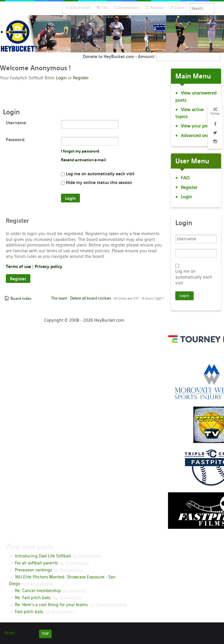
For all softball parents (36, 563)
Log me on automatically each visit (98, 174)
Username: (16, 123)
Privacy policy (48, 267)
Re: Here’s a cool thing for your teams (51, 605)
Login (61, 78)
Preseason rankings (33, 570)
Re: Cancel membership (38, 591)
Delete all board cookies (91, 298)
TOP (45, 634)
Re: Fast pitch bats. (33, 598)
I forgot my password (80, 151)
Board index (21, 299)
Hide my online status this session (97, 183)
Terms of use (18, 267)
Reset (10, 633)
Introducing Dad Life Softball (43, 556)
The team (59, 298)
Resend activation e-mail (83, 160)
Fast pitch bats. (29, 612)
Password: (16, 140)
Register (81, 78)
